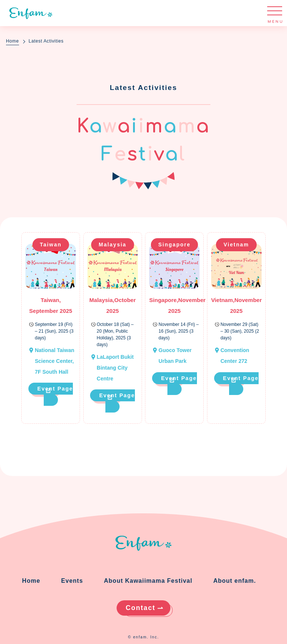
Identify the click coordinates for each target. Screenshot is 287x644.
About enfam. (235, 581)
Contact (141, 608)
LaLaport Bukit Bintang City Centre (115, 368)
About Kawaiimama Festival (148, 581)
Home (13, 41)
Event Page (55, 389)
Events (72, 581)
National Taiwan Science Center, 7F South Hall (55, 361)
